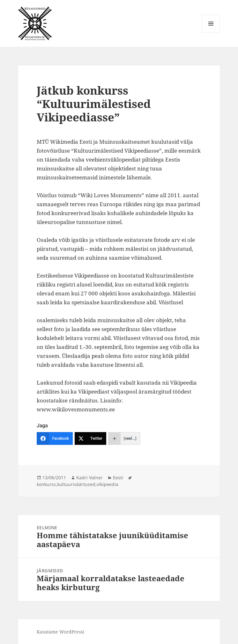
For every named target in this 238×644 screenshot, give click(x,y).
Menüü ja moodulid (211, 32)
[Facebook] (55, 438)
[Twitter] (90, 438)
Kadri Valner (89, 478)
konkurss (46, 484)
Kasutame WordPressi (60, 632)
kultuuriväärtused (76, 484)
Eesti (118, 478)
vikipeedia (108, 484)
